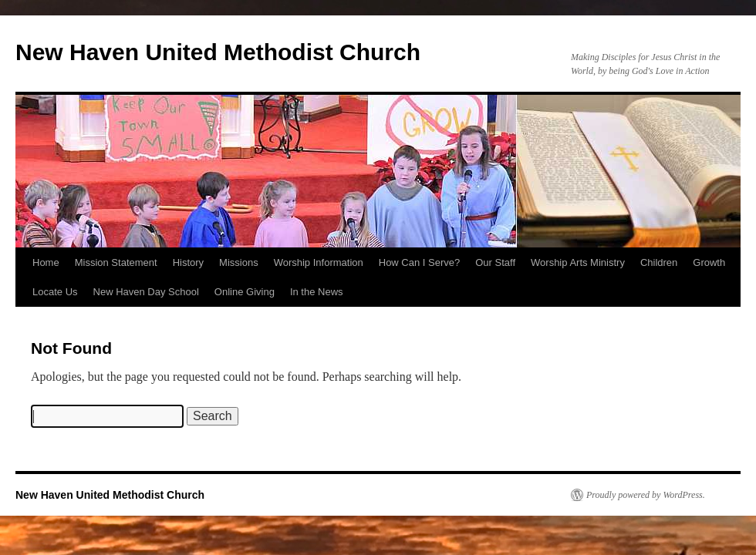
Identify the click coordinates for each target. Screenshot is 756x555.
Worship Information (319, 262)
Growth (709, 262)
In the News (317, 292)
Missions (239, 262)
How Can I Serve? (420, 262)
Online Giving (245, 292)
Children (659, 262)
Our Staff (495, 262)
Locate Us (55, 292)
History (188, 262)
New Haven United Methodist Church (218, 52)
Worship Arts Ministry (578, 262)
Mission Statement (116, 262)
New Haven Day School (146, 292)
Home (46, 262)
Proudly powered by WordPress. (646, 495)
